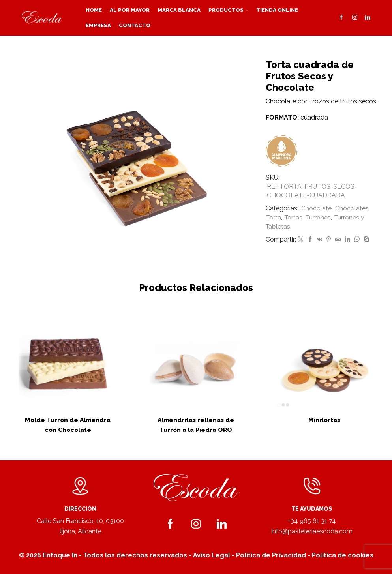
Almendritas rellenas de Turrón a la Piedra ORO (196, 425)
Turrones (320, 217)
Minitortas (324, 420)
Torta (274, 217)
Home (94, 10)
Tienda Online (277, 10)
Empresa (98, 25)
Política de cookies (343, 555)
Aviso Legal (212, 555)
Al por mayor (130, 10)
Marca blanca (179, 10)
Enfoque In (60, 555)
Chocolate (316, 208)
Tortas (295, 217)
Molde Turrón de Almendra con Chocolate (68, 425)
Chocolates (352, 208)
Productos (228, 10)
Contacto (135, 25)
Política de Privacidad (271, 555)
